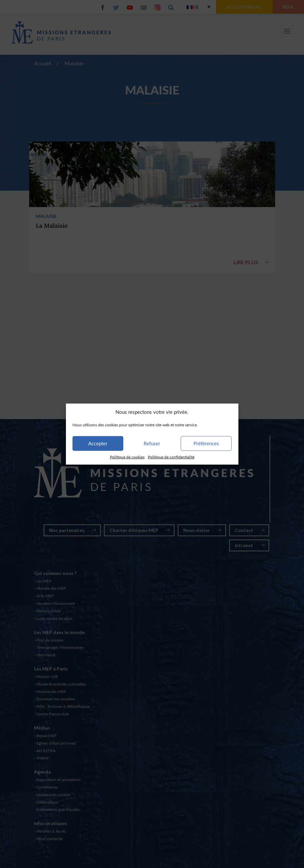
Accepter (98, 443)
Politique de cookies (127, 457)
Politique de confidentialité (171, 457)
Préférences (206, 443)
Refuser (152, 443)
